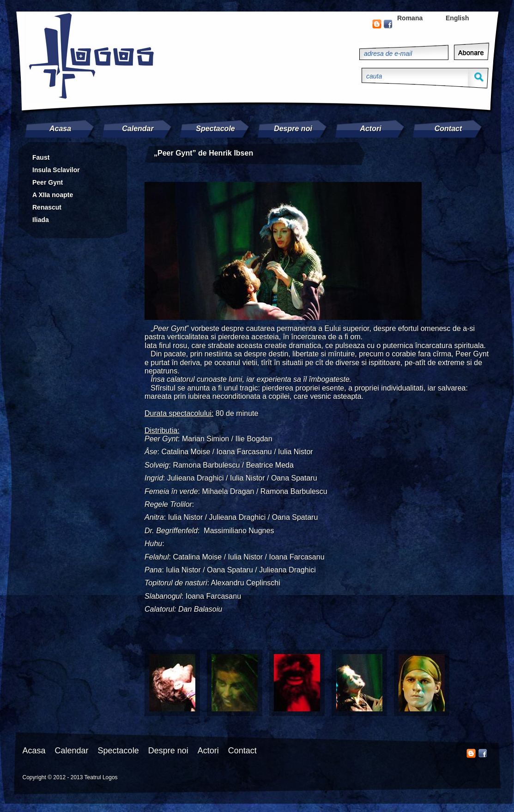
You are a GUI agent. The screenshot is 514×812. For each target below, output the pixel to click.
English (457, 18)
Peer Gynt (48, 182)
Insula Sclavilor (56, 170)
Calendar (138, 129)
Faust (41, 157)
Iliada (41, 220)
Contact (448, 129)
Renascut (47, 207)
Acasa (60, 129)
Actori (370, 129)
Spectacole (215, 129)
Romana (410, 18)
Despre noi (293, 129)
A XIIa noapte (53, 195)
